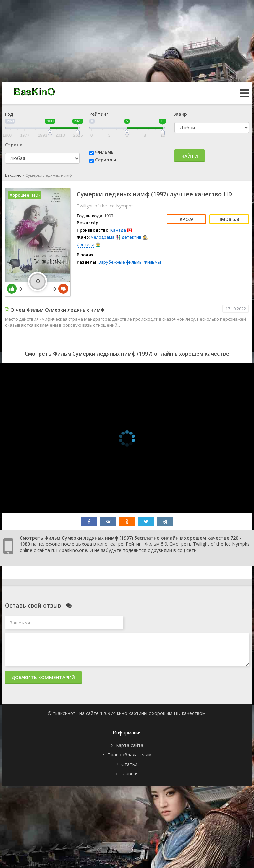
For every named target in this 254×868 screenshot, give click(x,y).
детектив (132, 237)
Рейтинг (99, 114)
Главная (130, 774)
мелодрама (103, 237)
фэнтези (86, 244)
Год (9, 114)
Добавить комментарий (43, 677)
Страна (14, 145)
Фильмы (105, 152)
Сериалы (105, 160)
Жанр (181, 114)
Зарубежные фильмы (120, 262)
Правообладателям (129, 755)
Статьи (129, 764)
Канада (118, 230)
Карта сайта (130, 745)
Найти (190, 156)
